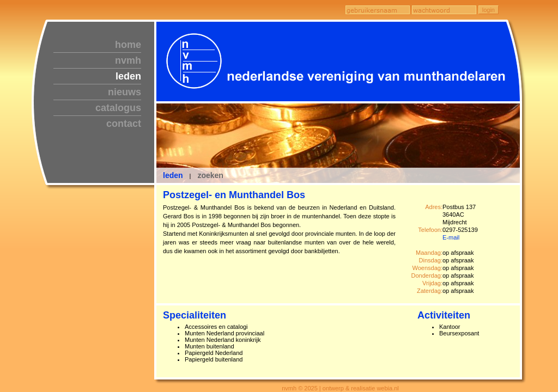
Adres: (434, 207)
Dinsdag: (431, 260)
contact (124, 124)
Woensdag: (427, 268)
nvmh (128, 60)
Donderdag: (427, 275)
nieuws (125, 92)
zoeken (210, 175)
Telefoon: (430, 230)
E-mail (451, 237)
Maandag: (429, 253)
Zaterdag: (430, 291)
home (128, 45)
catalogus (118, 108)
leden (128, 76)
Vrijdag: (432, 283)
